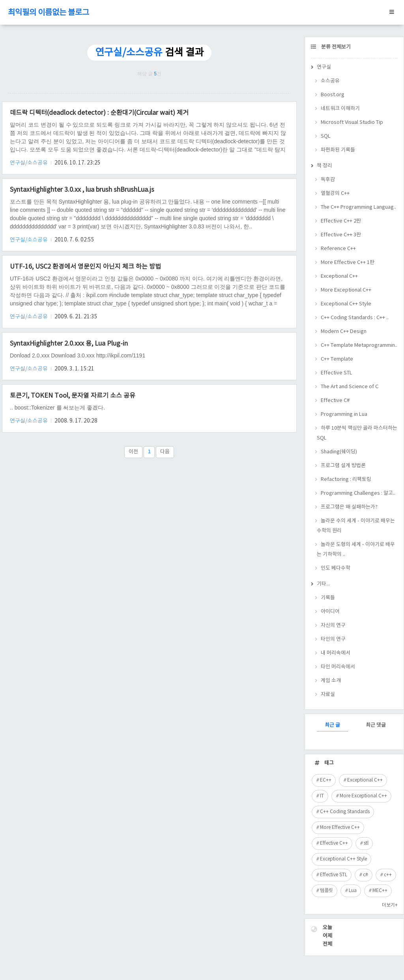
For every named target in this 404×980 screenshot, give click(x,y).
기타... (323, 584)
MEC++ (380, 891)
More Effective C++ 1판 (348, 263)
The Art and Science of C (350, 387)
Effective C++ (334, 843)
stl (366, 843)
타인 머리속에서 (338, 667)
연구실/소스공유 (29, 163)
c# (366, 875)
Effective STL (337, 373)
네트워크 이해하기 (340, 109)
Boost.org (333, 95)
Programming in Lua (344, 414)
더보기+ (390, 905)
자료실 (328, 695)
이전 (133, 452)
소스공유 (330, 81)
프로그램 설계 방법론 (343, 466)
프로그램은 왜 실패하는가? (349, 507)
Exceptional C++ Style (346, 304)
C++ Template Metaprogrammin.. (359, 345)
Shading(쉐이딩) (339, 452)
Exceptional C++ (339, 276)
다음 (165, 452)
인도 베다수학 (336, 568)
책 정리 (325, 166)
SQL (326, 136)
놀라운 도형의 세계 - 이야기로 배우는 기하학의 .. (356, 550)
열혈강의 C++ (335, 194)
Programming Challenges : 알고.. (358, 493)
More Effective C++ (340, 828)
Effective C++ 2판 (341, 221)
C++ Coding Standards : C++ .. (355, 318)
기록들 (328, 598)
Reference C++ (338, 249)
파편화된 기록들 (338, 150)
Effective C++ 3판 (341, 235)
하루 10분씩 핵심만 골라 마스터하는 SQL (357, 433)
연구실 (324, 67)
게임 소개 (331, 681)
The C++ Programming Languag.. (358, 207)
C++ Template (337, 359)
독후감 (328, 180)
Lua (353, 891)
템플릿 (326, 891)
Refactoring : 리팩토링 (346, 480)
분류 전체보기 (335, 47)
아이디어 (330, 612)
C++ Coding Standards (345, 812)
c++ (388, 875)
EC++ (326, 780)
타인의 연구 (333, 639)
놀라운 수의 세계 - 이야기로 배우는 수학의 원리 (356, 526)
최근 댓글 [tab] (376, 725)
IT (322, 796)
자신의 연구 (333, 626)
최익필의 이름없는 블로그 (49, 13)
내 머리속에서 (336, 653)
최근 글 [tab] (332, 725)
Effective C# (335, 401)
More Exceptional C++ (346, 290)
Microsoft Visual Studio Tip (352, 122)
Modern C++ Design (344, 332)
